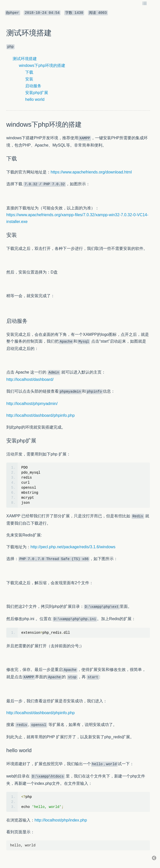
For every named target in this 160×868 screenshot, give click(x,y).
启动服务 (33, 86)
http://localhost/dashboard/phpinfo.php (40, 415)
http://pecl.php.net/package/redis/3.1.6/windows (73, 547)
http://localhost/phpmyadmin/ (32, 404)
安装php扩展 (37, 93)
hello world (35, 99)
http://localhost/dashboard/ (30, 379)
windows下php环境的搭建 (42, 65)
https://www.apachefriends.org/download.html (91, 172)
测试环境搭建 (25, 59)
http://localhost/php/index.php (61, 820)
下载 (29, 72)
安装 (29, 79)
